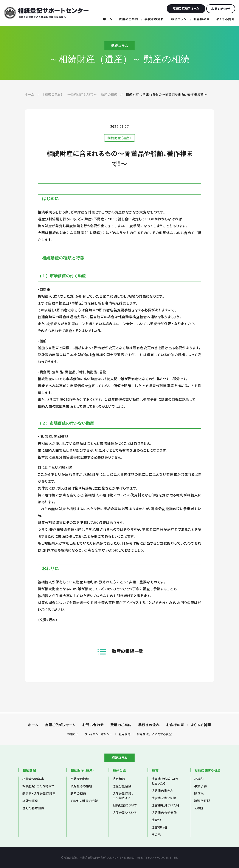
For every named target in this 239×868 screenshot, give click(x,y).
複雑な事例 (30, 801)
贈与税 (199, 793)
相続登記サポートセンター (46, 13)
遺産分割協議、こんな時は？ (123, 796)
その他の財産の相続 (84, 801)
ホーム (108, 19)
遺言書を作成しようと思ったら (165, 781)
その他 (156, 834)
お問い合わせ (93, 725)
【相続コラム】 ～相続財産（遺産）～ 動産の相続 (81, 94)
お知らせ (73, 734)
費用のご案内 (128, 19)
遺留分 (156, 820)
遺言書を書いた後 (164, 798)
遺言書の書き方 (162, 791)
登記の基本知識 (33, 808)
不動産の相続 (80, 779)
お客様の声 (202, 19)
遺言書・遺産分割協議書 (39, 793)
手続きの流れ (154, 19)
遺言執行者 (159, 827)
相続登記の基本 (33, 779)
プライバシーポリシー (99, 734)
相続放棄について (125, 805)
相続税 (199, 779)
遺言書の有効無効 (164, 812)
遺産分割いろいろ (125, 812)
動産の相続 (78, 793)
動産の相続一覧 (128, 651)
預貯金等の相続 (81, 786)
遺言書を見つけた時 (165, 805)
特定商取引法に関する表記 (154, 734)
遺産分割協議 (122, 786)
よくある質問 (225, 19)
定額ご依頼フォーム (61, 725)
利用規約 (125, 734)
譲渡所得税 (202, 801)
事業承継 (201, 786)
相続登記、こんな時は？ (38, 786)
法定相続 (119, 779)
